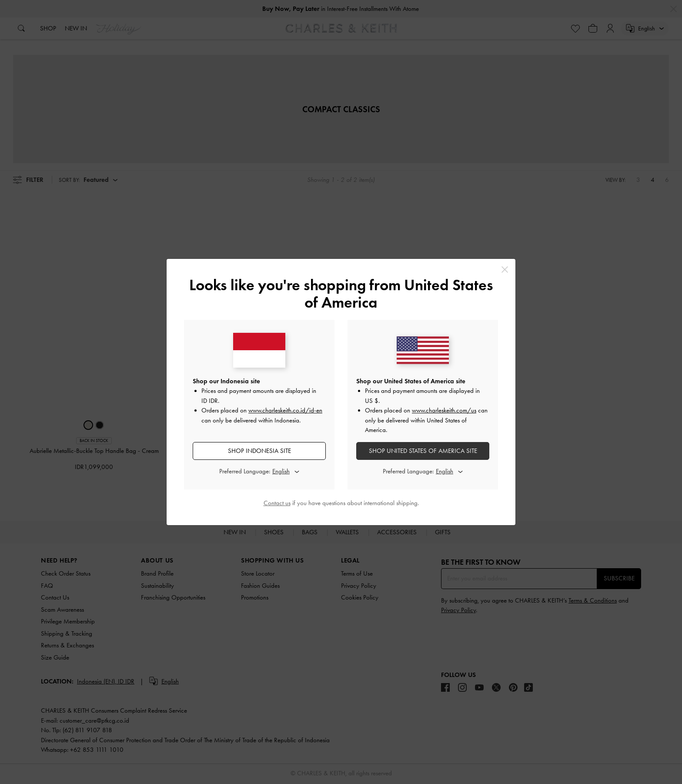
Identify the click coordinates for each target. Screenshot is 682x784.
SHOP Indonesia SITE (259, 451)
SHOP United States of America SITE (423, 451)
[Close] (505, 270)
